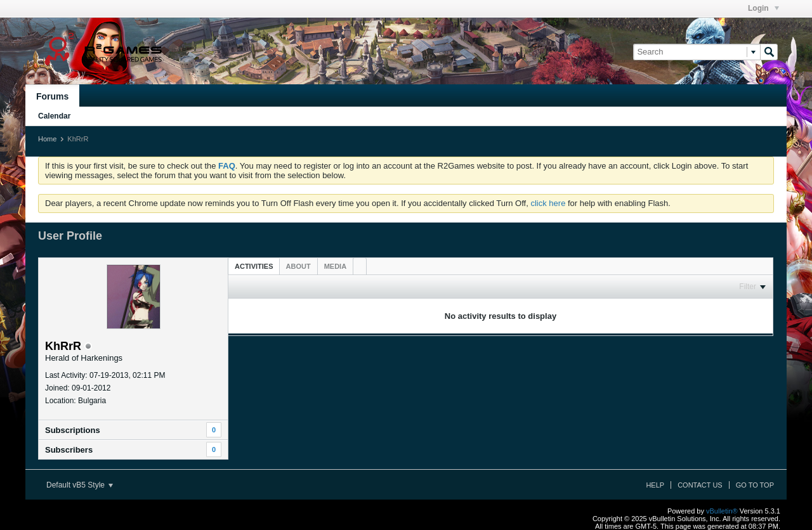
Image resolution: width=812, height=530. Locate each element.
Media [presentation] (335, 266)
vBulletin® (722, 511)
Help (655, 485)
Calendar (54, 116)
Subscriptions (73, 430)
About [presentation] (298, 266)
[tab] (254, 266)
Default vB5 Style (80, 485)
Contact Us (700, 485)
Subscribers (69, 450)
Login (763, 8)
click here (548, 203)
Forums (52, 96)
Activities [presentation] (254, 266)
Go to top (755, 485)
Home (47, 139)
